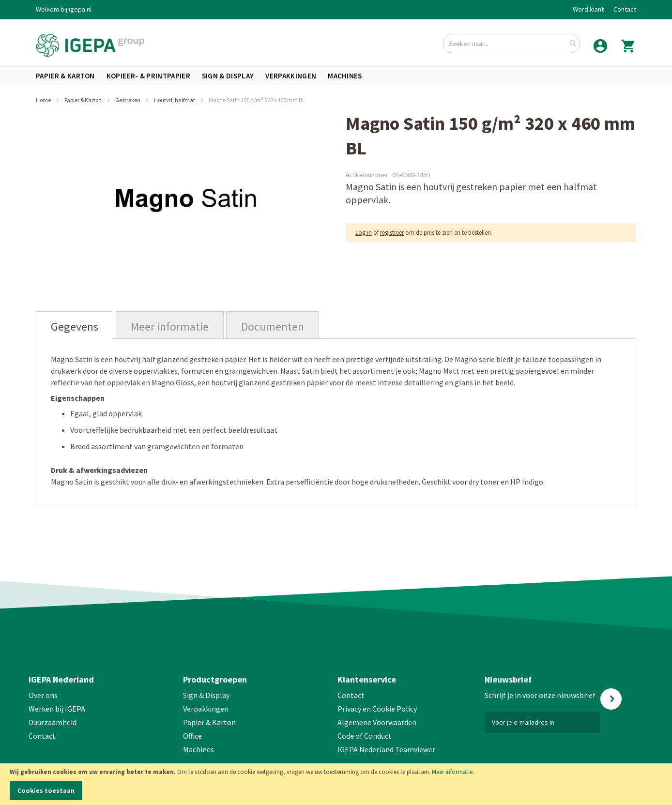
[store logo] (90, 45)
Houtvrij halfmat (175, 100)
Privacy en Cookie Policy (377, 709)
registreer (392, 233)
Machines (199, 749)
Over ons (43, 695)
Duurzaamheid (53, 722)
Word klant (588, 9)
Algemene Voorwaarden (377, 722)
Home (44, 100)
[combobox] (512, 44)
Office (193, 736)
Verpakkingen (206, 709)
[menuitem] (65, 76)
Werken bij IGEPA (57, 709)
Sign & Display (206, 695)
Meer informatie (452, 772)
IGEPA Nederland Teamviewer (386, 749)
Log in (364, 233)
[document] (336, 784)
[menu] (336, 76)
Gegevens (75, 327)
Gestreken (128, 100)
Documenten (273, 327)
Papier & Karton (84, 100)
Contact (625, 9)
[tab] (75, 325)
